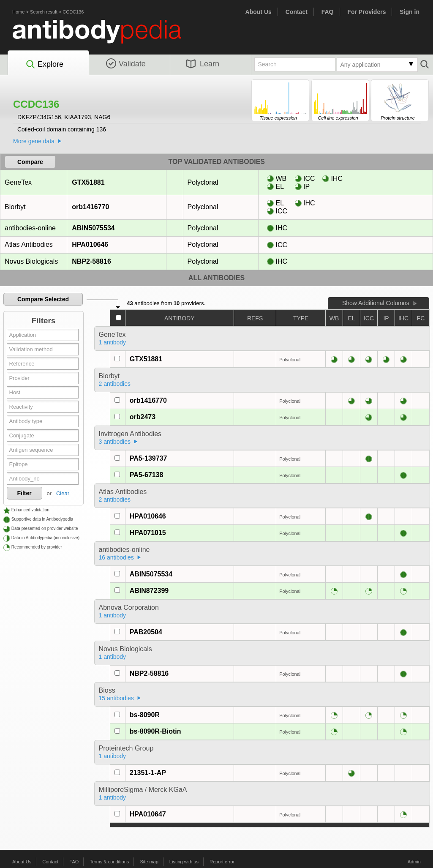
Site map (149, 862)
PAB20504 (146, 632)
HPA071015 (148, 533)
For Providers (366, 12)
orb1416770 (90, 207)
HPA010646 (90, 244)
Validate (126, 64)
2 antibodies (115, 384)
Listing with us (184, 862)
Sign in (410, 12)
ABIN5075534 (93, 228)
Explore (44, 65)
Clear (63, 493)
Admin (414, 862)
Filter (25, 493)
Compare (30, 162)
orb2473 (143, 417)
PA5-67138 (147, 475)
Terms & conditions (109, 862)
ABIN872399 (149, 591)
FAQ (328, 12)
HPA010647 (148, 814)
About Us (259, 12)
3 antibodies (115, 442)
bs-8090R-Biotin (155, 731)
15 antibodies (116, 698)
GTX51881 (88, 182)
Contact (297, 12)
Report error (222, 862)
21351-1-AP (148, 773)
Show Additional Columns (376, 303)
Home (18, 12)
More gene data (34, 141)
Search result (44, 12)
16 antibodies (116, 557)
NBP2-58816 (91, 261)
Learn (203, 64)
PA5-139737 (148, 458)
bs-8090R (145, 715)
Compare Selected (43, 299)
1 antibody (113, 342)
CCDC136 (73, 12)
